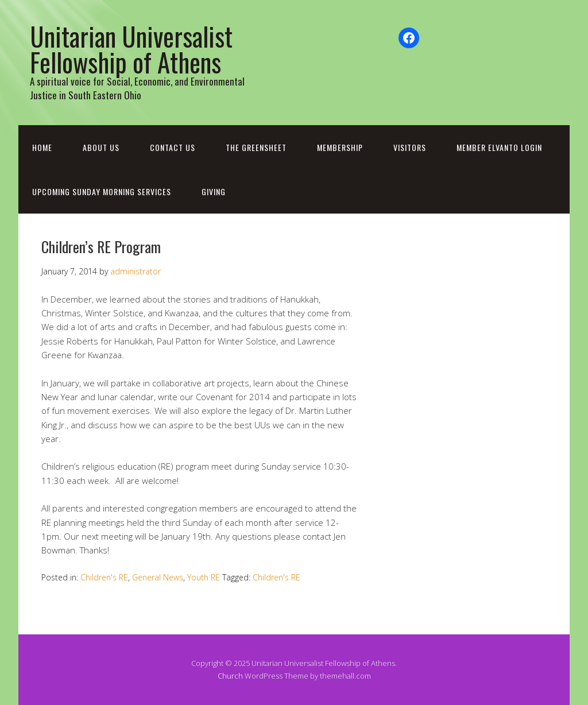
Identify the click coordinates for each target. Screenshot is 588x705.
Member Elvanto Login (499, 147)
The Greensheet (256, 147)
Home (42, 147)
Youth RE (204, 577)
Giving (214, 191)
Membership (340, 147)
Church (230, 676)
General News (158, 577)
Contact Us (173, 147)
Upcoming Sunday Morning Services (102, 191)
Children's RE (104, 577)
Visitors (410, 147)
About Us (101, 147)
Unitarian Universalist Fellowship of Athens (131, 49)
